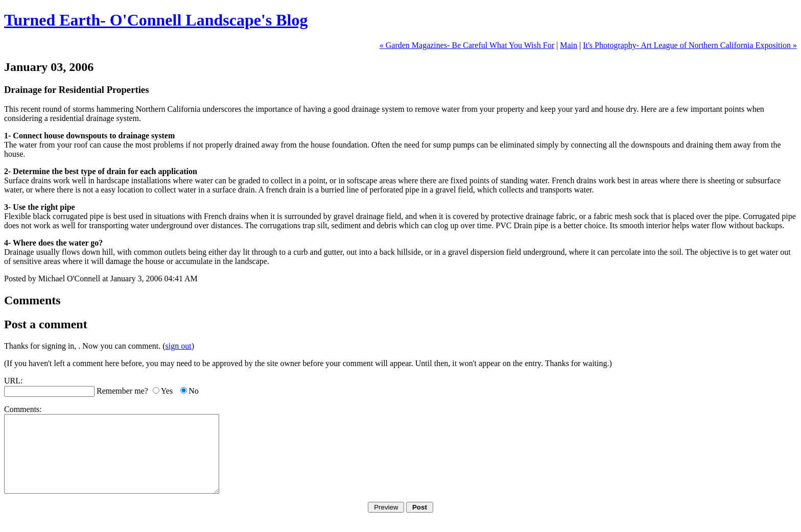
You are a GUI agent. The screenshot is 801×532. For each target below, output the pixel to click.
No (194, 391)
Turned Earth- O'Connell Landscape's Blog (156, 20)
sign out (179, 346)
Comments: (23, 409)
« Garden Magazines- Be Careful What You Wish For (467, 45)
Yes (167, 391)
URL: (13, 381)
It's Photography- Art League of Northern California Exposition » (690, 45)
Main (569, 45)
